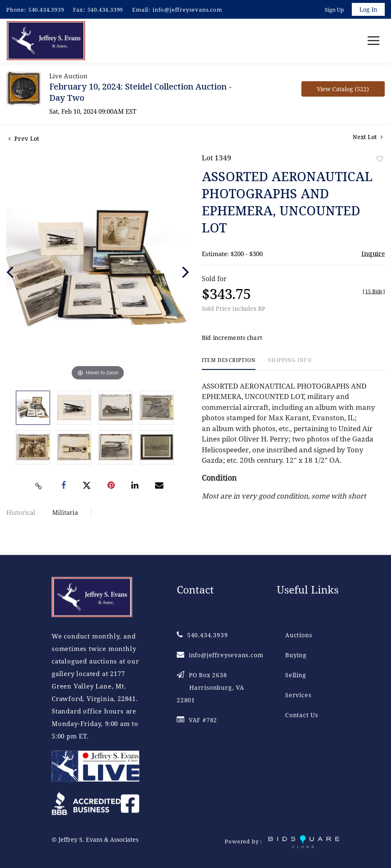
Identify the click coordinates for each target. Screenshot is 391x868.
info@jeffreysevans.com (187, 10)
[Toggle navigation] (373, 41)
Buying (296, 655)
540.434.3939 (46, 10)
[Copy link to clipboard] (38, 486)
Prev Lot (24, 139)
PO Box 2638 (211, 688)
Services (298, 695)
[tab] (229, 364)
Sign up (334, 10)
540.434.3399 (105, 10)
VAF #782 (197, 720)
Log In (368, 9)
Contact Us (302, 715)
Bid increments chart (232, 338)
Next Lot (368, 137)
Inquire (373, 254)
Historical (21, 513)
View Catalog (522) (343, 89)
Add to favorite (380, 159)
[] (374, 292)
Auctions (298, 635)
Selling (296, 675)
